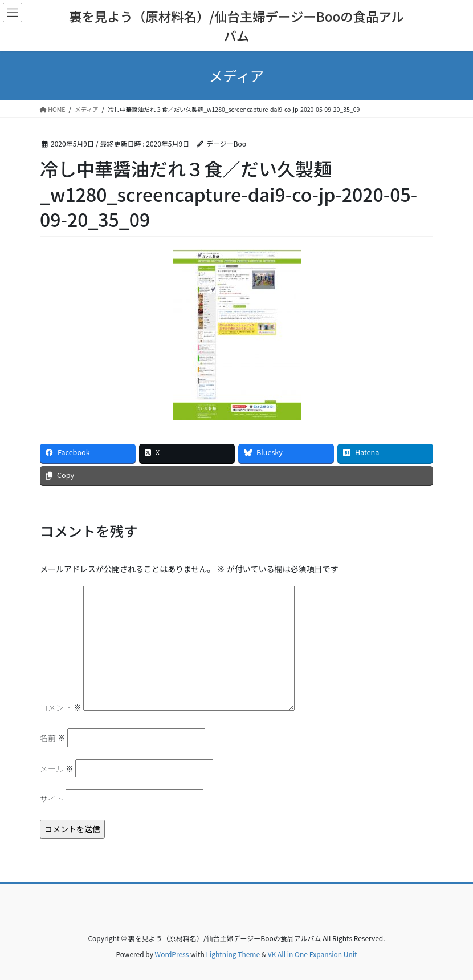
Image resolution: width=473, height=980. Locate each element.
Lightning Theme (233, 954)
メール (57, 768)
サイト (52, 799)
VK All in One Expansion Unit (313, 954)
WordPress (172, 954)
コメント (61, 707)
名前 (53, 738)
